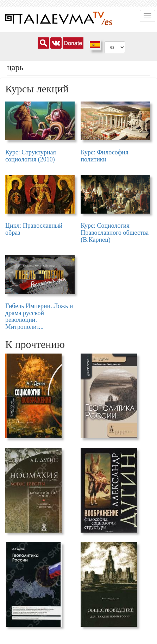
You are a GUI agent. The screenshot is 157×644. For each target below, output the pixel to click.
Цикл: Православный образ (34, 229)
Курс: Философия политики (104, 156)
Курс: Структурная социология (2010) (31, 156)
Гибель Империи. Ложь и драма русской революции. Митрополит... (39, 316)
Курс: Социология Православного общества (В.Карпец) (115, 233)
